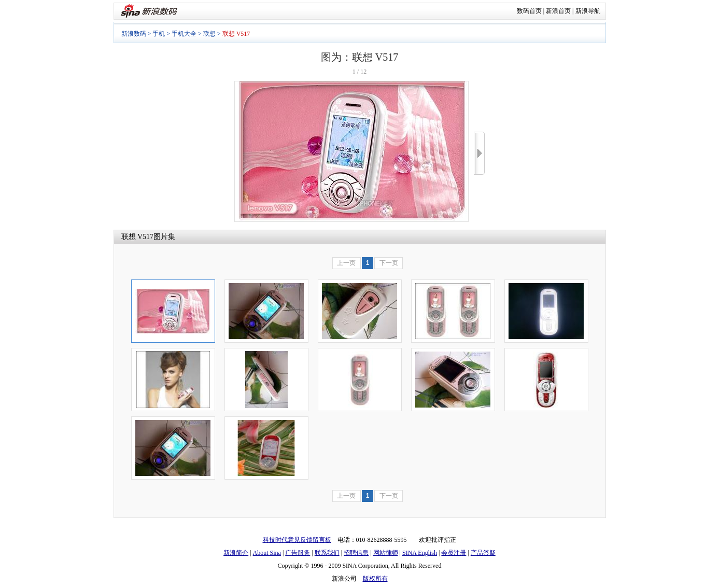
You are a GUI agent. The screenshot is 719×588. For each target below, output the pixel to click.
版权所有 (375, 579)
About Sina (267, 553)
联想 (209, 34)
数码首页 (529, 11)
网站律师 (386, 553)
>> (479, 153)
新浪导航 (588, 11)
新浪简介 (236, 553)
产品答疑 (483, 553)
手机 (159, 34)
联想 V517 (138, 237)
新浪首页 (558, 11)
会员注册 (454, 553)
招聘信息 (356, 553)
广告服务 (298, 553)
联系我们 (327, 553)
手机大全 (184, 34)
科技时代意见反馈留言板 (297, 540)
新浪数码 (134, 34)
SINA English (420, 553)
